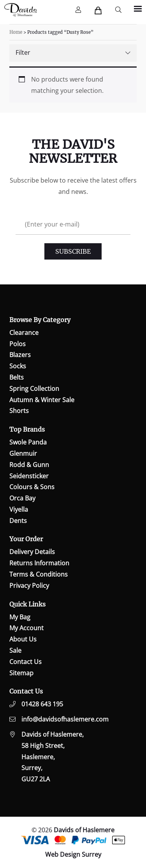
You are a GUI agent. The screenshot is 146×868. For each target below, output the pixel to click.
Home (16, 32)
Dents (18, 521)
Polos (18, 344)
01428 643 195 (42, 704)
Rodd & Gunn (29, 465)
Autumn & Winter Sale (42, 400)
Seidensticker (29, 476)
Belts (17, 377)
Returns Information (39, 563)
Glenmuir (23, 453)
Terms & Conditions (39, 574)
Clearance (24, 333)
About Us (23, 639)
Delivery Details (32, 552)
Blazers (20, 355)
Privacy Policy (29, 586)
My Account (26, 628)
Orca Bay (22, 498)
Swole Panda (28, 442)
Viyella (19, 509)
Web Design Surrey (73, 854)
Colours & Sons (32, 487)
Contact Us (26, 662)
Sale (15, 650)
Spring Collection (34, 389)
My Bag (20, 617)
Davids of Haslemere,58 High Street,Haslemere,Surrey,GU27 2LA (53, 757)
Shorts (19, 411)
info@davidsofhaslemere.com (65, 719)
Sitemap (21, 673)
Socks (18, 366)
